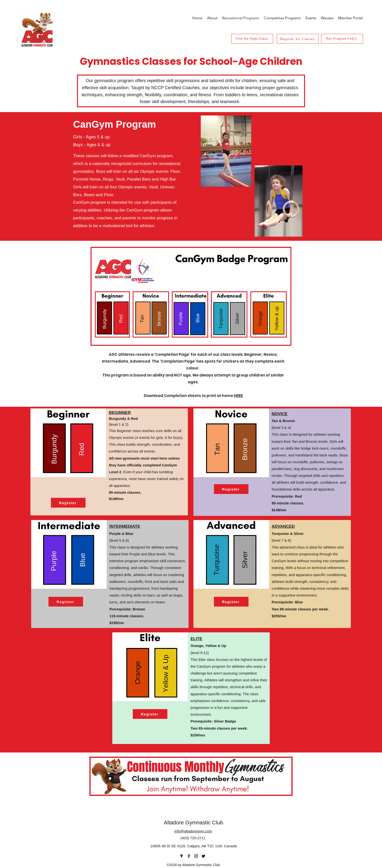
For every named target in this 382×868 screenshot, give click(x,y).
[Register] (68, 503)
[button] (311, 18)
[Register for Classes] (298, 39)
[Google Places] (181, 856)
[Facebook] (189, 856)
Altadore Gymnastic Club (193, 823)
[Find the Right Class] (252, 39)
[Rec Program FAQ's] (342, 39)
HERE (238, 396)
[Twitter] (203, 856)
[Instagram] (196, 856)
